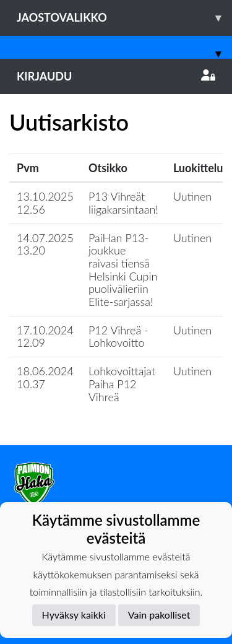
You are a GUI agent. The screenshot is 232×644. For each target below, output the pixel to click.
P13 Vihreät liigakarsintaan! (123, 203)
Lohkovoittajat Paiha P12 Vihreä (122, 384)
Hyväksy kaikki (74, 615)
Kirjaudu (116, 76)
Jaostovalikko (124, 18)
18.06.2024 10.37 (45, 377)
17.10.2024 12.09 (45, 337)
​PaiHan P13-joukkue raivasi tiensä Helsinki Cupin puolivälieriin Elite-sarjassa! (123, 270)
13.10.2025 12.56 (45, 203)
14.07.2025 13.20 (45, 244)
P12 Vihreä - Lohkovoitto (118, 337)
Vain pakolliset (159, 615)
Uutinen (192, 196)
